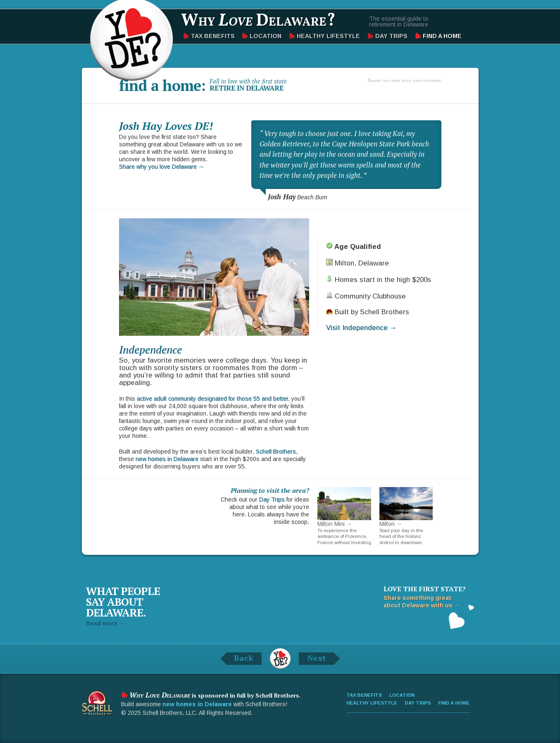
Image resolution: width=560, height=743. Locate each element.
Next (316, 659)
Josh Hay (282, 197)
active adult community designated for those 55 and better (212, 399)
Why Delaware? (258, 21)
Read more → (105, 624)
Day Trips (391, 36)
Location (266, 36)
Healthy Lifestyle (328, 36)
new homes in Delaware (167, 459)
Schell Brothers (276, 452)
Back (244, 659)
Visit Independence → (361, 328)
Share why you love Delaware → (162, 167)
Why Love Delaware (131, 39)
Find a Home (442, 36)
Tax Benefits (213, 36)
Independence (150, 349)
